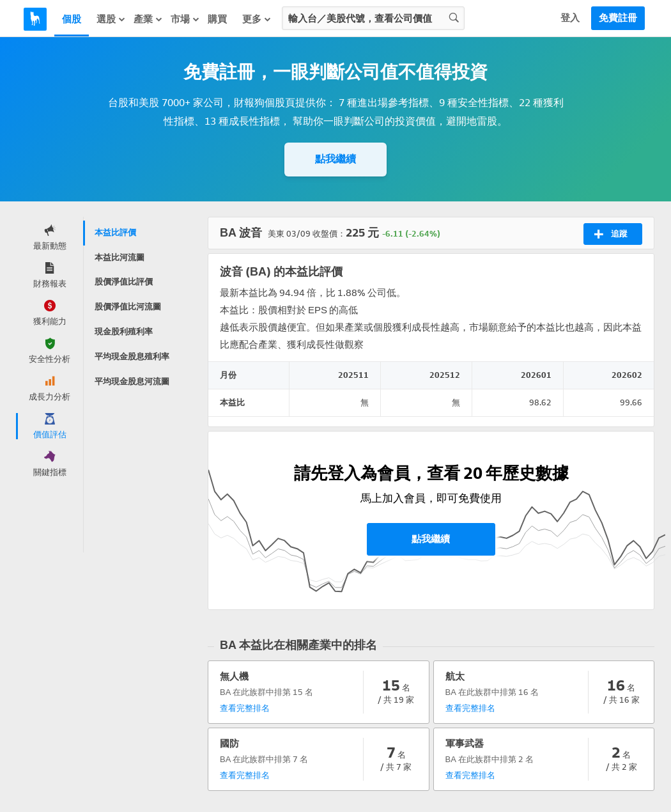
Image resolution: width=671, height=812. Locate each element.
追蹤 (611, 234)
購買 (217, 19)
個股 (72, 19)
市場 (185, 19)
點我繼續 (335, 159)
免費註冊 (618, 18)
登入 (570, 18)
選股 (111, 19)
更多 (257, 19)
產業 (148, 19)
